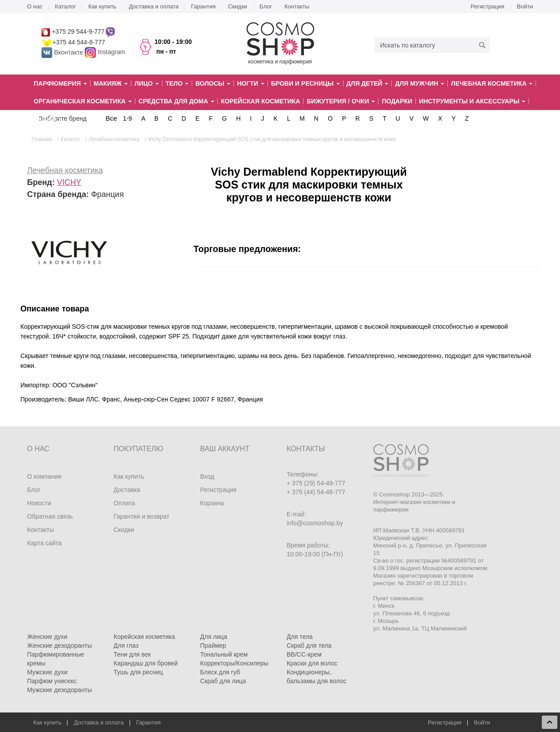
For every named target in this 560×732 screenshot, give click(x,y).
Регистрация (488, 6)
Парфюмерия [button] (60, 83)
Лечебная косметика (65, 170)
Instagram (111, 52)
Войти (525, 6)
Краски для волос (312, 663)
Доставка (127, 490)
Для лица (214, 637)
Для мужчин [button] (420, 83)
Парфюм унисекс (52, 681)
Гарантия (203, 6)
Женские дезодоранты (59, 645)
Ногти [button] (250, 83)
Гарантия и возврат (142, 516)
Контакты (297, 6)
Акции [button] (48, 119)
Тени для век (132, 654)
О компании (44, 476)
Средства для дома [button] (176, 101)
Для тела (300, 637)
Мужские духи (47, 672)
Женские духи (47, 637)
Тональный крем (224, 654)
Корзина (212, 503)
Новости (39, 503)
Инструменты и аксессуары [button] (472, 101)
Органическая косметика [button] (83, 101)
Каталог (65, 6)
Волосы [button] (213, 83)
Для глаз (126, 645)
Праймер (213, 645)
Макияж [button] (111, 83)
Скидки (238, 6)
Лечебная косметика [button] (492, 83)
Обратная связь (50, 516)
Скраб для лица (223, 681)
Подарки (397, 101)
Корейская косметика (261, 101)
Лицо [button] (147, 83)
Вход (207, 476)
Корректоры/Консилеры (234, 663)
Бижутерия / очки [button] (341, 101)
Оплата (124, 503)
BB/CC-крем (304, 654)
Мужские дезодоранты (59, 690)
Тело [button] (177, 83)
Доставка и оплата (154, 6)
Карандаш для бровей (146, 663)
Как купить (102, 6)
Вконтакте (63, 52)
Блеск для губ (220, 672)
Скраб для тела (309, 645)
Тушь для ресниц (138, 672)
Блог (266, 6)
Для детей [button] (368, 83)
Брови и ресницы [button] (306, 83)
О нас (35, 6)
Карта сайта (44, 543)
